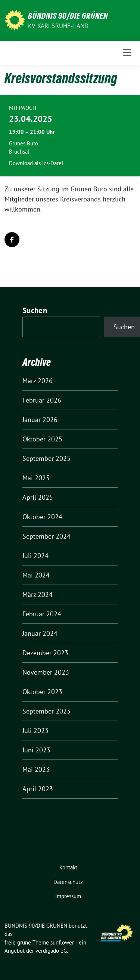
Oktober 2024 (42, 517)
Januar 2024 (40, 633)
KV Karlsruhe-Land (58, 26)
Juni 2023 (36, 750)
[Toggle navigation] (127, 53)
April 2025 (38, 497)
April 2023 (38, 789)
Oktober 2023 (42, 692)
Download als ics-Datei (36, 163)
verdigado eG (51, 951)
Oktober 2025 (42, 439)
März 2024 (38, 594)
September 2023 (46, 711)
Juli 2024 (35, 556)
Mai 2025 (36, 478)
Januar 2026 (40, 420)
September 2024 (46, 536)
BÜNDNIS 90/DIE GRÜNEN (68, 16)
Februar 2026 (42, 400)
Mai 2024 (36, 575)
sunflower (62, 942)
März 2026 (38, 381)
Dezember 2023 (45, 653)
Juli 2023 (35, 731)
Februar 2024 (42, 614)
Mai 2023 (36, 769)
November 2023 (46, 672)
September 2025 (46, 458)
